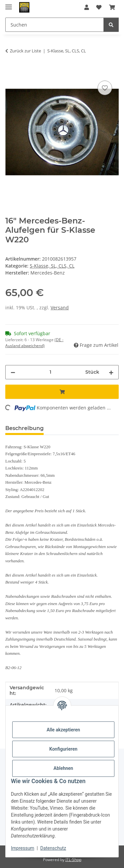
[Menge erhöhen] (111, 372)
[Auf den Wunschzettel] (105, 88)
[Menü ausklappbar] (9, 4)
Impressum (22, 848)
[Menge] (50, 372)
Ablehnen (63, 768)
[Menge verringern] (13, 372)
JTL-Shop (73, 860)
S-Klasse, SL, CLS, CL (52, 266)
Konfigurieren (63, 749)
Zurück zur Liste (25, 51)
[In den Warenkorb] (11, 72)
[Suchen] (111, 25)
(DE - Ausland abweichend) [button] (34, 343)
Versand (60, 308)
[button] (87, 7)
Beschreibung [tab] (24, 428)
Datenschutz (53, 848)
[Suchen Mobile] (55, 25)
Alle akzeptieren (63, 730)
